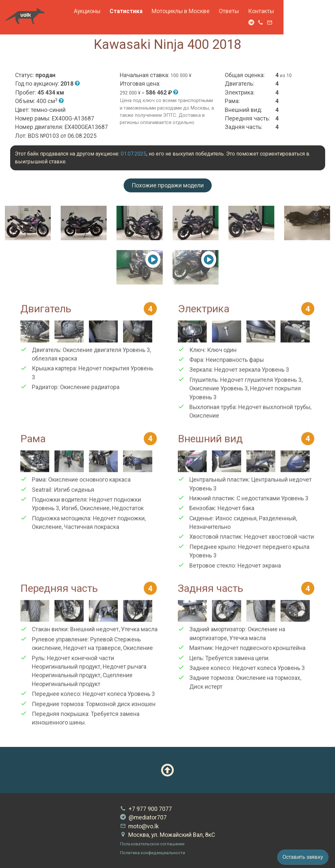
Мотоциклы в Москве (222, 11)
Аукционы (128, 11)
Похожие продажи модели (168, 185)
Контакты (302, 11)
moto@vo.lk (139, 826)
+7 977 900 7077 (146, 809)
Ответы (270, 11)
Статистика (167, 11)
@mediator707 (143, 817)
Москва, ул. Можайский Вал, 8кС (167, 835)
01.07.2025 (134, 154)
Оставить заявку (303, 857)
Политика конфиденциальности (153, 853)
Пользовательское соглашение (152, 844)
